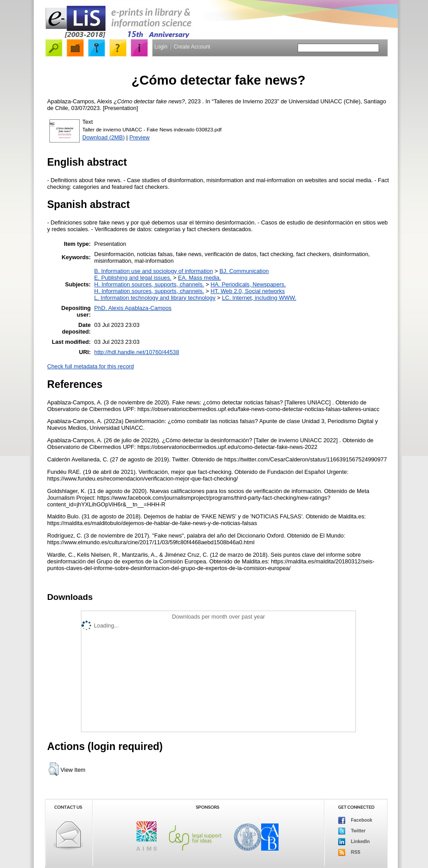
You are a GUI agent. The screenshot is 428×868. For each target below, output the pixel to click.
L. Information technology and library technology (155, 298)
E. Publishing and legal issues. (133, 278)
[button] (54, 769)
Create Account (192, 47)
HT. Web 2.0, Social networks (248, 291)
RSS (349, 852)
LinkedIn (354, 842)
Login (161, 47)
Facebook (355, 820)
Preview (140, 137)
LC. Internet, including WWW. (259, 298)
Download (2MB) (103, 137)
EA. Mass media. (200, 278)
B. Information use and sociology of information (154, 271)
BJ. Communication (244, 271)
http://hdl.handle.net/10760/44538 (137, 352)
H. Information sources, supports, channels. (149, 284)
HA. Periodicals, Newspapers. (248, 284)
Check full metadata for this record (91, 366)
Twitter (352, 831)
